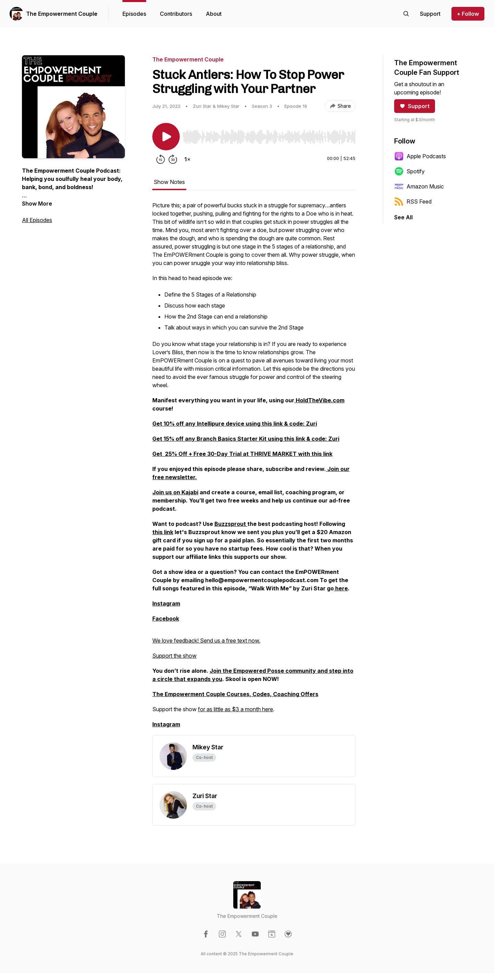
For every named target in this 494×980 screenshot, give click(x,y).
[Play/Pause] (166, 137)
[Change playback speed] (187, 159)
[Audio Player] (269, 135)
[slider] (269, 137)
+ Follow (468, 14)
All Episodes (37, 220)
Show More (37, 204)
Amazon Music (419, 186)
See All (403, 217)
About (214, 14)
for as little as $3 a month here (236, 709)
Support (415, 106)
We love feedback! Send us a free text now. (206, 641)
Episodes (134, 14)
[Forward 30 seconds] (173, 159)
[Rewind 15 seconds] (161, 159)
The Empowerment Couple (62, 14)
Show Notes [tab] (169, 182)
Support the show (174, 656)
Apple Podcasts (420, 156)
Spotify (409, 171)
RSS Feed (413, 201)
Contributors (176, 14)
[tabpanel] (254, 468)
